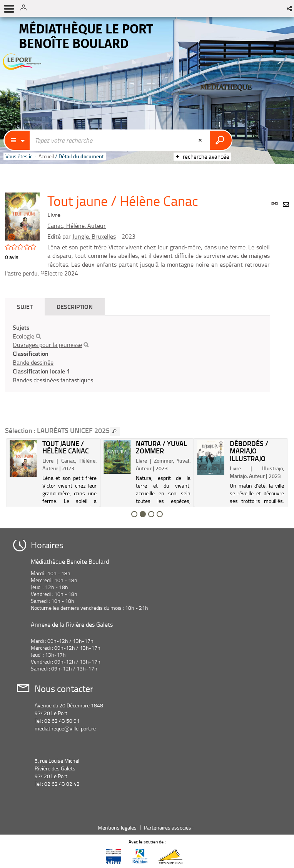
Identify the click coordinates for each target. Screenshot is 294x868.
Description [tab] (75, 306)
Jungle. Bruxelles (94, 236)
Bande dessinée (33, 362)
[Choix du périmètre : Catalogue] (17, 140)
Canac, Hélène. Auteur (77, 226)
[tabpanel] (137, 354)
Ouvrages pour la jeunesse (47, 345)
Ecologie (23, 336)
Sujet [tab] (25, 306)
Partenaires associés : (169, 827)
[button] (290, 8)
